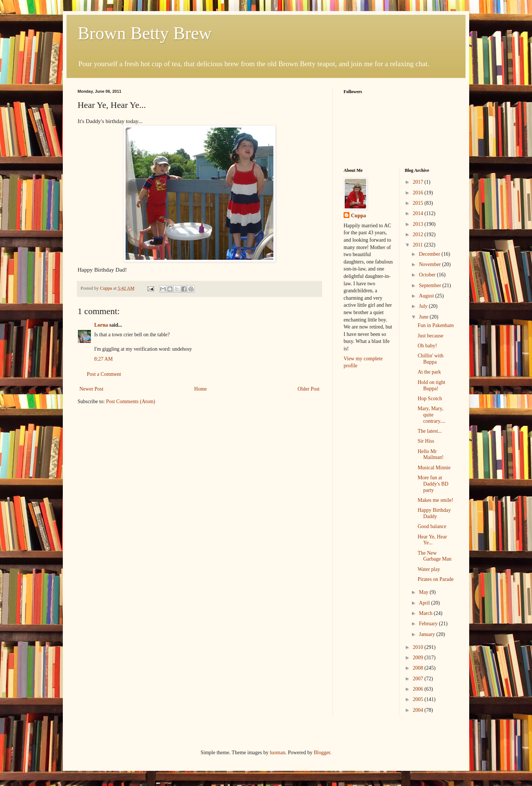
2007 (419, 679)
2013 (419, 224)
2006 (419, 689)
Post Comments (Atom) (131, 401)
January (428, 634)
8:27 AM (103, 359)
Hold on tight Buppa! (431, 385)
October (428, 275)
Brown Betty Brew (145, 33)
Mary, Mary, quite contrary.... (431, 415)
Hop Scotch (430, 399)
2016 (419, 193)
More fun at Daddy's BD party (433, 484)
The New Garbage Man (434, 556)
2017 (419, 182)
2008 (419, 668)
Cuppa (358, 216)
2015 (419, 203)
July (424, 306)
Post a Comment (104, 374)
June (424, 317)
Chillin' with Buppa (430, 359)
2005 (419, 699)
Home (201, 389)
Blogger (322, 753)
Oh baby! (427, 346)
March (426, 613)
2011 (418, 245)
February (429, 624)
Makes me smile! (435, 500)
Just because (430, 336)
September (431, 285)
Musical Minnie (434, 468)
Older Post (309, 389)
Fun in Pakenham (436, 325)
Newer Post (91, 389)
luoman (277, 753)
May (424, 592)
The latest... (429, 431)
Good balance (432, 526)
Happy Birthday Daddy (434, 513)
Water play (429, 569)
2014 (419, 213)
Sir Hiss (426, 441)
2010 (419, 647)
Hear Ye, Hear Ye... (432, 540)
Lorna (101, 325)
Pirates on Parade (435, 579)
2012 (419, 234)
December (430, 254)
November (431, 264)
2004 (419, 710)
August (427, 296)
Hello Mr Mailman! (430, 455)
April (425, 603)
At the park (429, 372)
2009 (419, 658)
